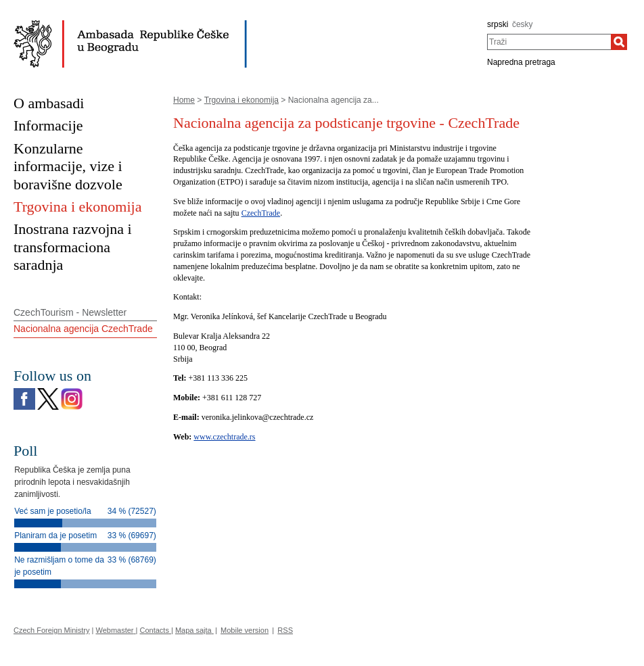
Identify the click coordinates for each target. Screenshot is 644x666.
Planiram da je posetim (55, 536)
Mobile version (245, 630)
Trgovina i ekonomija (241, 100)
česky (523, 24)
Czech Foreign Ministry (51, 630)
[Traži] (619, 42)
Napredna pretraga (521, 62)
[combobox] (549, 42)
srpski (498, 24)
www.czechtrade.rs (224, 437)
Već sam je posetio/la (52, 511)
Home (184, 100)
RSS (285, 630)
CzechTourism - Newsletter (70, 312)
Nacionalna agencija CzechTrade (83, 329)
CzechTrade (261, 213)
